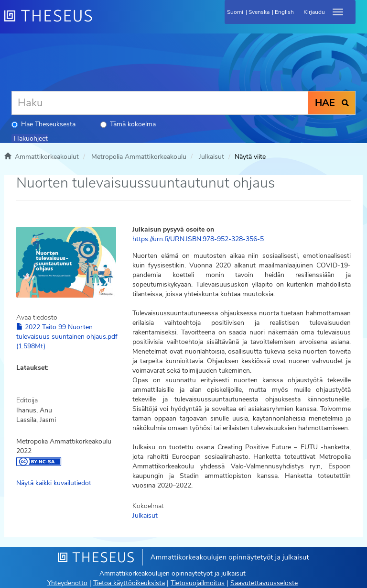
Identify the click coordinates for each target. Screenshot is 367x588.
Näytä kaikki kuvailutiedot (54, 483)
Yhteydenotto (67, 583)
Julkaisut (211, 157)
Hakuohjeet (31, 139)
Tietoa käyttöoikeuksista (129, 583)
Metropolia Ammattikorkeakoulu (139, 157)
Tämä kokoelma (128, 124)
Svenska (259, 12)
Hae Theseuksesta (43, 124)
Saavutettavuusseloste (264, 583)
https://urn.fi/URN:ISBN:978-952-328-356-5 (198, 239)
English (284, 12)
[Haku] (160, 103)
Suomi (235, 12)
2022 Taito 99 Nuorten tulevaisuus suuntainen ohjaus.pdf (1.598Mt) (67, 337)
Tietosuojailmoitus (198, 583)
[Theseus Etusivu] (100, 22)
